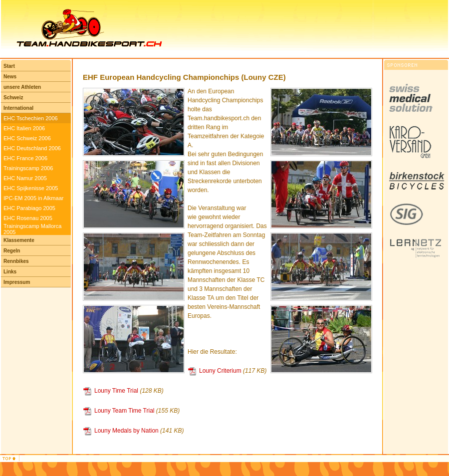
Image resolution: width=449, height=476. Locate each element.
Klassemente (19, 240)
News (10, 77)
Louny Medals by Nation (126, 431)
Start (9, 66)
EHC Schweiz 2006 (27, 138)
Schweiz (13, 98)
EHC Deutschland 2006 (32, 148)
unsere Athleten (22, 87)
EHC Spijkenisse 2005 (31, 188)
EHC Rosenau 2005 (28, 218)
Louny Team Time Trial (124, 411)
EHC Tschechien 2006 (31, 118)
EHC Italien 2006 (24, 128)
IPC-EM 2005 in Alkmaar (33, 198)
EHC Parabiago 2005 (29, 208)
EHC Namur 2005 (25, 178)
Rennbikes (16, 261)
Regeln (12, 251)
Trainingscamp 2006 (28, 168)
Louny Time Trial (116, 391)
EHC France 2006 (25, 158)
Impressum (17, 282)
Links (10, 272)
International (18, 108)
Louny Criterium (220, 371)
